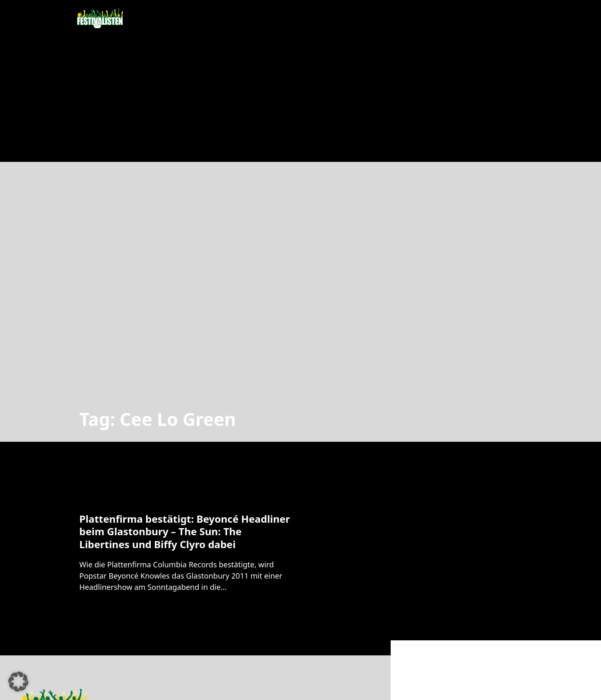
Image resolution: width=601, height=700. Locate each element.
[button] (18, 682)
